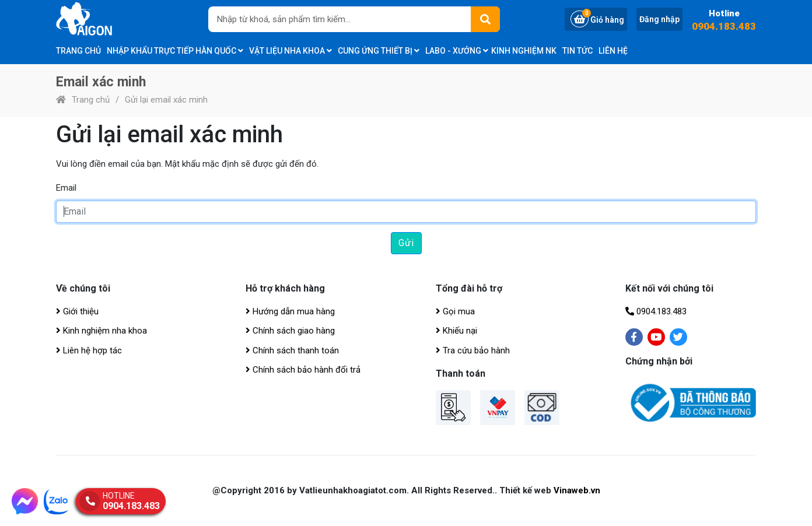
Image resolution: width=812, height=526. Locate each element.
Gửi (406, 243)
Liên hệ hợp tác (89, 350)
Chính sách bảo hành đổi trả (303, 370)
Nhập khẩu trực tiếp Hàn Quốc (175, 51)
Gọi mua (455, 311)
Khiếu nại (456, 331)
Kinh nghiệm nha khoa (101, 331)
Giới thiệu (77, 311)
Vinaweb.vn (577, 490)
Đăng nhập (659, 19)
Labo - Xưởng (457, 51)
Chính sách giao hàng (290, 331)
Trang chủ (78, 51)
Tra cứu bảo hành (473, 350)
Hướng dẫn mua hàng (290, 311)
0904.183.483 (724, 27)
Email (66, 188)
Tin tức (577, 51)
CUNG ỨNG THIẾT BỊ (379, 51)
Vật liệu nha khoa (290, 51)
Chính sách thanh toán (292, 350)
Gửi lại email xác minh (166, 100)
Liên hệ (613, 51)
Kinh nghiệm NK (524, 51)
